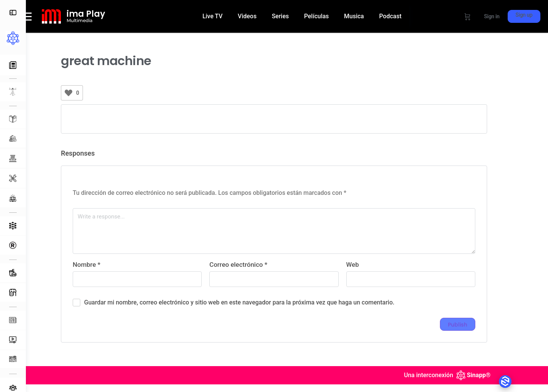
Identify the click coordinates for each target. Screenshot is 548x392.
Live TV (227, 12)
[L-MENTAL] (13, 92)
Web (366, 274)
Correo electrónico (251, 274)
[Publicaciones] (13, 320)
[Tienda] (13, 292)
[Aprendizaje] (13, 119)
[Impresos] (13, 359)
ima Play (112, 19)
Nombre (100, 274)
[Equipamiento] (13, 178)
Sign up (524, 15)
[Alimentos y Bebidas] (13, 273)
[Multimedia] (13, 340)
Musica (369, 12)
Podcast (229, 30)
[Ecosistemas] (13, 226)
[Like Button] (81, 103)
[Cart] (468, 16)
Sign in (492, 16)
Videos (262, 12)
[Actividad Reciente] (13, 65)
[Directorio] (13, 245)
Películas (331, 12)
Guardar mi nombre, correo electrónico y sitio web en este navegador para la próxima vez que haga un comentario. (252, 312)
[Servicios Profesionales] (13, 198)
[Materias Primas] (13, 138)
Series (295, 12)
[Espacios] (13, 159)
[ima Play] (77, 21)
